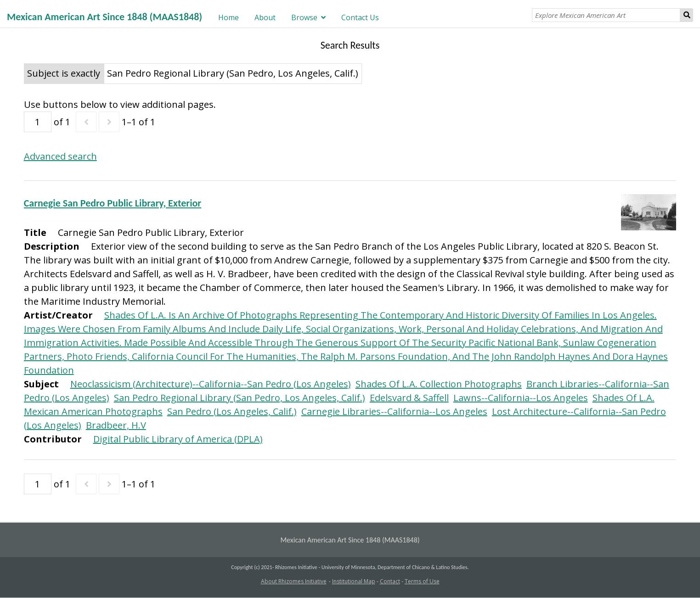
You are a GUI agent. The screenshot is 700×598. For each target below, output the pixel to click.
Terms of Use (422, 581)
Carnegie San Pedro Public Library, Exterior (113, 203)
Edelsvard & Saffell (409, 398)
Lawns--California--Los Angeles (521, 398)
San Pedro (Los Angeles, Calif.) (232, 411)
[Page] (38, 122)
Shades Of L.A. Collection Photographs (439, 384)
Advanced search (60, 156)
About (265, 17)
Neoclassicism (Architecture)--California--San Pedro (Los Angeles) (211, 384)
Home (229, 17)
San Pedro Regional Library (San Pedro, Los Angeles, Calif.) (240, 398)
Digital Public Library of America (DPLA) (178, 439)
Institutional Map (354, 581)
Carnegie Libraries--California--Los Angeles (394, 411)
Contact (390, 581)
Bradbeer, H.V (116, 425)
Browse (304, 17)
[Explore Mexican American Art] (606, 15)
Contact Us (360, 17)
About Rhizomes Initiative (294, 581)
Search (687, 15)
